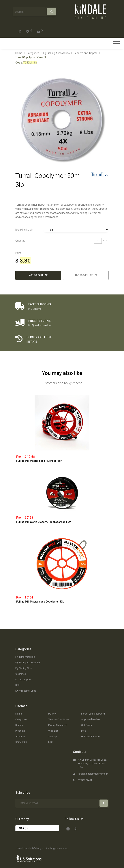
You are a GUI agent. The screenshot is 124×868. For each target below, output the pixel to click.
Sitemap (21, 706)
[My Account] (20, 31)
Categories (33, 53)
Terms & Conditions (59, 719)
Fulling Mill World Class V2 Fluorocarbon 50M (44, 522)
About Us (20, 736)
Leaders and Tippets (86, 53)
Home (19, 53)
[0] (29, 31)
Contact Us (21, 742)
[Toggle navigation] (116, 44)
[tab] (62, 230)
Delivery (52, 714)
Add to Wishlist (86, 275)
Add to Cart (38, 275)
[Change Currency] (37, 828)
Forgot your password (93, 714)
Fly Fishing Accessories (57, 53)
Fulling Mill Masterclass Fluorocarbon (39, 461)
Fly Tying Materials (25, 657)
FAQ (50, 742)
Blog (84, 731)
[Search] (51, 12)
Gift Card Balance (90, 736)
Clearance (21, 674)
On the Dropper (23, 680)
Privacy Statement (58, 725)
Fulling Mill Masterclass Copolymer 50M (40, 602)
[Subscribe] (104, 803)
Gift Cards (87, 725)
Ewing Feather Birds (26, 691)
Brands (19, 725)
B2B (17, 685)
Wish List (53, 731)
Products (20, 731)
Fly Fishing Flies (24, 668)
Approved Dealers (91, 719)
